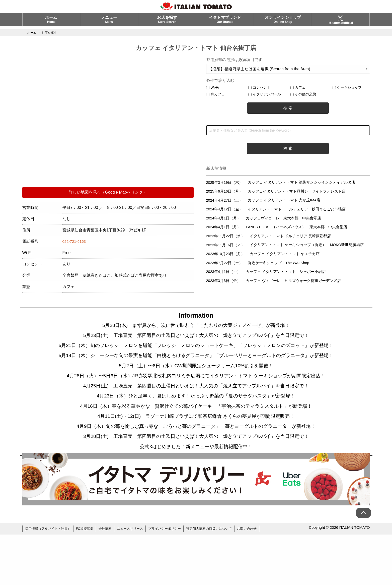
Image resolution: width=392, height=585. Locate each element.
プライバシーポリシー (174, 580)
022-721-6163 (75, 241)
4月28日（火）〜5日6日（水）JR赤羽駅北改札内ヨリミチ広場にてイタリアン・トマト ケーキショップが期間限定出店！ (196, 410)
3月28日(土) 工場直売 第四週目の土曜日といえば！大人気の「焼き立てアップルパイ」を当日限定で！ (196, 485)
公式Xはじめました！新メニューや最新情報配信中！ (196, 497)
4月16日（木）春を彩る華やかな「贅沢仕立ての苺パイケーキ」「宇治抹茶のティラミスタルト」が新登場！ (196, 447)
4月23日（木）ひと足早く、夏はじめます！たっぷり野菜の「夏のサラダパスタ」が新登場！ (196, 435)
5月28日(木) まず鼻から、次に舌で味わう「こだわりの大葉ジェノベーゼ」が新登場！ (196, 327)
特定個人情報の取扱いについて (221, 580)
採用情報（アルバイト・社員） (50, 580)
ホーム (51, 22)
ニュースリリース (137, 580)
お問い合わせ (261, 580)
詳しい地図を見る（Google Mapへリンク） (108, 192)
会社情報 (110, 580)
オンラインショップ (283, 22)
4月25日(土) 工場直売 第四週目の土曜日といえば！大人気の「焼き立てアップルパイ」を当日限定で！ (196, 422)
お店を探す (167, 22)
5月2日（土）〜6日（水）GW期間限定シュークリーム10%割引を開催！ (196, 397)
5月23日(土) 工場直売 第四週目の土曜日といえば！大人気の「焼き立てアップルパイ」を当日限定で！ (196, 339)
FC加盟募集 (89, 580)
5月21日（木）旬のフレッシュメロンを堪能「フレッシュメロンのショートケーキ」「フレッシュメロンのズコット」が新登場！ (196, 357)
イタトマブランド (225, 22)
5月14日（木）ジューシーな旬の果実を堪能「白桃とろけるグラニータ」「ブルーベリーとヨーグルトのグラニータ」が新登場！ (196, 379)
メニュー (109, 22)
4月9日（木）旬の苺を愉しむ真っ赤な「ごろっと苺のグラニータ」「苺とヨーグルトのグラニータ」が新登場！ (196, 472)
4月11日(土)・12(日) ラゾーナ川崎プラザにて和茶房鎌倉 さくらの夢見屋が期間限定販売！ (196, 460)
